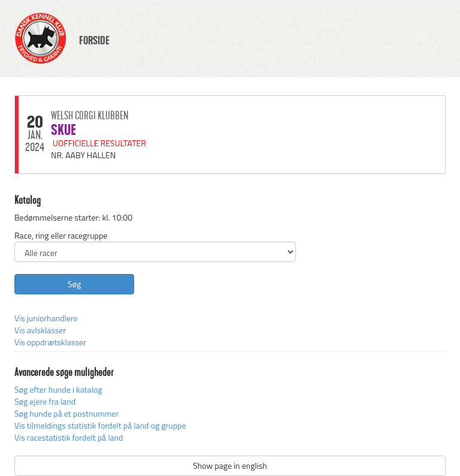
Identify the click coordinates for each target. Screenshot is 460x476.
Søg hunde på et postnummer (66, 413)
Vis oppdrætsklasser (50, 342)
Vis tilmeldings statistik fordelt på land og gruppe (100, 425)
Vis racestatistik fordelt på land (69, 437)
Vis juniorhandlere (46, 318)
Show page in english (230, 466)
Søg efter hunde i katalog (58, 389)
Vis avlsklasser (40, 330)
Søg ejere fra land (45, 401)
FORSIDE (94, 41)
